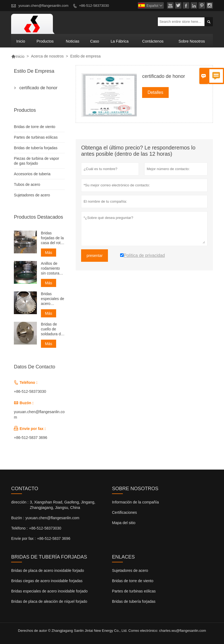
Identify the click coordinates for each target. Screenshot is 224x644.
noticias (73, 41)
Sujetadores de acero (32, 195)
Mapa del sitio (124, 523)
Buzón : (17, 518)
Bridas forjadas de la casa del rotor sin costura (52, 238)
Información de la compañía (135, 502)
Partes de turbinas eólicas (36, 137)
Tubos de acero (27, 184)
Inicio (21, 41)
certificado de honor (38, 88)
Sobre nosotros (192, 41)
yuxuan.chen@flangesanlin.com (43, 6)
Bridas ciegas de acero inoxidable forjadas (47, 581)
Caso (95, 41)
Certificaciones (124, 512)
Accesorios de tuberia (32, 174)
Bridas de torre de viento (35, 127)
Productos (45, 41)
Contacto (25, 489)
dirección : (20, 502)
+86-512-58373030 (94, 6)
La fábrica (120, 41)
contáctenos (153, 41)
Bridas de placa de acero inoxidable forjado (48, 570)
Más (49, 253)
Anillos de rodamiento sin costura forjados (50, 268)
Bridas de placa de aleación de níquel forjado (49, 601)
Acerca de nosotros (47, 56)
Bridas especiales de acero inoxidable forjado (53, 299)
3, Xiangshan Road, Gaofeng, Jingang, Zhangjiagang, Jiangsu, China (63, 505)
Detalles (155, 92)
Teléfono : (19, 528)
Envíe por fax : (23, 538)
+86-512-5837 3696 (31, 438)
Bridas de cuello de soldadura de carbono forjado (52, 329)
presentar (95, 256)
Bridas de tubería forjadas (36, 148)
